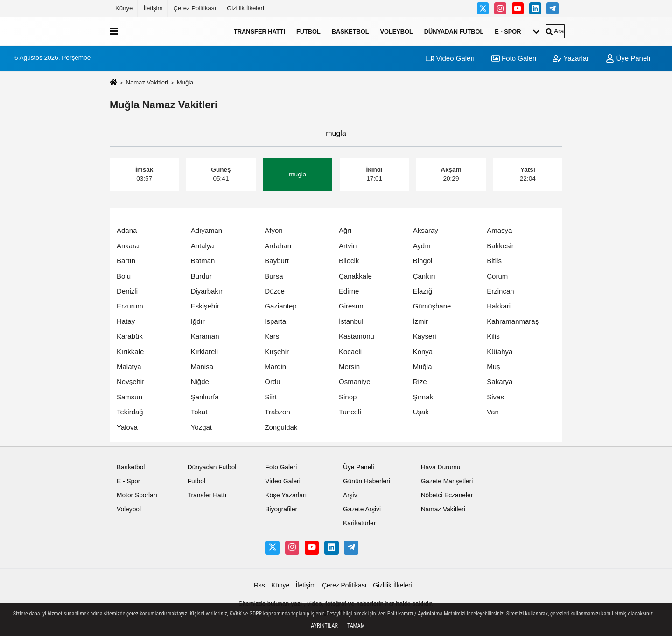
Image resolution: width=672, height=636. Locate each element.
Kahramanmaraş (513, 321)
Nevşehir (130, 381)
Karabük (130, 336)
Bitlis (494, 261)
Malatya (129, 367)
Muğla (423, 367)
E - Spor (508, 31)
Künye (124, 8)
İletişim (153, 8)
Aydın (422, 246)
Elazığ (423, 291)
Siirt (271, 397)
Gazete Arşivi (362, 509)
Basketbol (350, 31)
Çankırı (424, 276)
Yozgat (201, 427)
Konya (423, 352)
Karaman (205, 336)
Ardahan (278, 246)
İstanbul (351, 321)
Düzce (275, 291)
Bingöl (423, 261)
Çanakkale (355, 276)
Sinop (348, 397)
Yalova (127, 427)
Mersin (349, 367)
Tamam (356, 626)
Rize (420, 381)
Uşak (421, 412)
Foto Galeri (514, 58)
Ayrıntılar (324, 626)
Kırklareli (204, 352)
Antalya (203, 246)
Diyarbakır (207, 291)
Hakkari (499, 306)
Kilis (493, 336)
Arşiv (350, 495)
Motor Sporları (137, 495)
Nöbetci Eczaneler (447, 495)
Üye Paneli (628, 58)
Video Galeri (450, 58)
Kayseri (425, 336)
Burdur (201, 276)
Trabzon (277, 412)
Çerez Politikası (195, 8)
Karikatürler (359, 523)
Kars (272, 336)
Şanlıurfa (205, 397)
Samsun (129, 397)
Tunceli (350, 412)
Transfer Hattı (259, 31)
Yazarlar (571, 58)
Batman (203, 261)
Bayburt (277, 261)
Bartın (126, 261)
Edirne (349, 291)
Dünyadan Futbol (454, 31)
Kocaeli (350, 352)
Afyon (273, 230)
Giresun (351, 306)
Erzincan (500, 291)
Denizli (127, 291)
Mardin (275, 367)
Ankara (128, 246)
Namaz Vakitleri (147, 82)
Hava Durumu (441, 467)
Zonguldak (281, 427)
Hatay (126, 321)
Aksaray (426, 230)
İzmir (421, 321)
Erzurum (130, 306)
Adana (127, 230)
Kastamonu (357, 336)
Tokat (199, 412)
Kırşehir (277, 352)
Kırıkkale (130, 352)
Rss (259, 585)
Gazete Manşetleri (447, 481)
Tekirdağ (130, 412)
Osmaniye (355, 381)
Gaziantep (280, 306)
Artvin (348, 246)
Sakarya (500, 381)
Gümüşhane (432, 306)
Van (493, 412)
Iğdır (198, 321)
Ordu (272, 381)
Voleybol (396, 31)
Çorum (497, 276)
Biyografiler (281, 509)
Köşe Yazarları (286, 495)
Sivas (495, 397)
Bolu (124, 276)
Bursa (274, 276)
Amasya (499, 230)
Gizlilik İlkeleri (245, 8)
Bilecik (349, 261)
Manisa (202, 367)
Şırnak (423, 397)
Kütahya (500, 352)
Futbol (308, 31)
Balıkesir (500, 246)
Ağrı (345, 230)
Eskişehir (205, 306)
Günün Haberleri (367, 481)
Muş (493, 367)
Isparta (275, 321)
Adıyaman (207, 230)
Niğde (200, 381)
